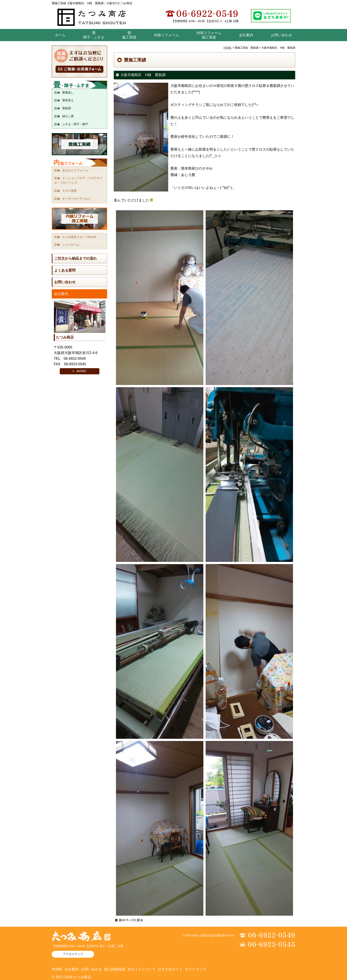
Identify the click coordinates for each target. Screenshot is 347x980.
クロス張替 (69, 191)
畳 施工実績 (129, 35)
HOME (227, 48)
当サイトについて (142, 969)
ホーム (60, 35)
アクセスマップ (73, 954)
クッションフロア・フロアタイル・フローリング (78, 180)
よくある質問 (65, 270)
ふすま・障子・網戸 (75, 124)
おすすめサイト (170, 969)
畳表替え (68, 100)
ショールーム (71, 245)
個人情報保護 (115, 969)
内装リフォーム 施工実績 (209, 35)
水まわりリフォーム (75, 170)
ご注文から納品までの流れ (75, 258)
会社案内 (246, 35)
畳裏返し (68, 93)
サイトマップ (195, 969)
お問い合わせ (281, 35)
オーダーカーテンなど (77, 199)
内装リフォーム (166, 35)
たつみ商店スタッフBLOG (79, 237)
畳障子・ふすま (94, 35)
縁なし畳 (68, 116)
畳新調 (67, 108)
